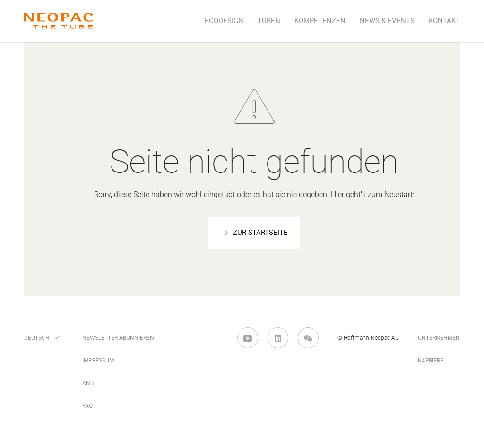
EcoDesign (224, 21)
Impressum (98, 361)
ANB (88, 383)
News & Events (387, 21)
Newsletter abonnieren (118, 338)
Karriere (431, 361)
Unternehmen (439, 338)
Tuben (269, 21)
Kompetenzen (320, 21)
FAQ (87, 406)
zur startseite (260, 233)
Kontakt (444, 21)
